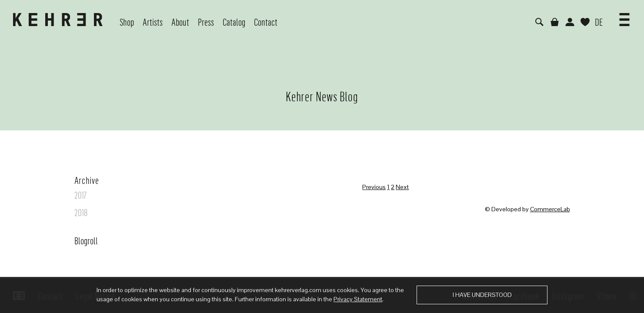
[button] (624, 17)
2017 (80, 195)
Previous (374, 187)
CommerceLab (550, 209)
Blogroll (86, 240)
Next (402, 187)
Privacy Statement (358, 299)
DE (599, 22)
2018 (81, 212)
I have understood (482, 295)
